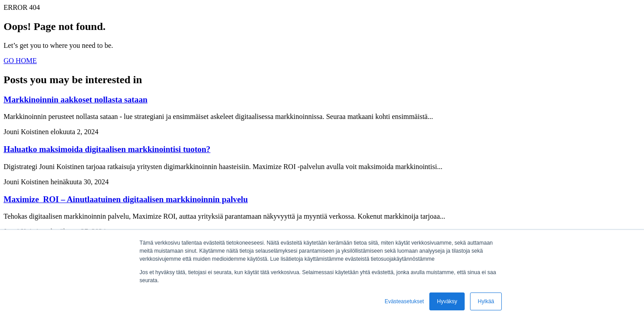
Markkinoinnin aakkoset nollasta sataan (76, 100)
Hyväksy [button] (447, 301)
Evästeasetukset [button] (404, 301)
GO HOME (20, 61)
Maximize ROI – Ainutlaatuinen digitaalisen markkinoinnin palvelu (126, 199)
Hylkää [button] (486, 301)
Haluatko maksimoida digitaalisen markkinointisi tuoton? (107, 149)
